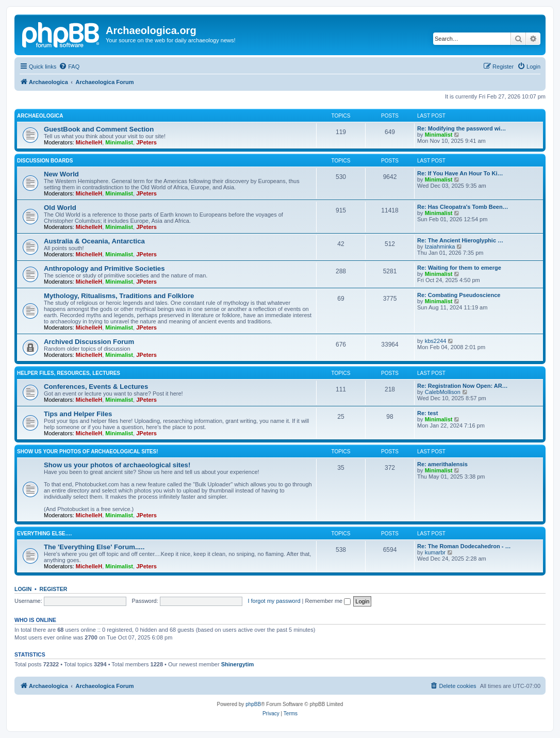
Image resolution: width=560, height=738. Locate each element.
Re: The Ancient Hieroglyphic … (460, 240)
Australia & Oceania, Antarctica (94, 241)
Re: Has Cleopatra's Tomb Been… (463, 207)
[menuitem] (69, 67)
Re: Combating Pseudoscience (459, 295)
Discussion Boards (45, 161)
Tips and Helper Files (78, 414)
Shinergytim (238, 664)
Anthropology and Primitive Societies (104, 268)
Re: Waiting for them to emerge (459, 268)
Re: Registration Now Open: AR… (463, 386)
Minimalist (119, 142)
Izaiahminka (440, 247)
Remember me (328, 601)
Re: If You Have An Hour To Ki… (460, 173)
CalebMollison (443, 392)
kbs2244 (436, 341)
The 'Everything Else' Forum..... (94, 547)
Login (23, 589)
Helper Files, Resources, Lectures (69, 373)
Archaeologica (40, 116)
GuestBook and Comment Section (99, 129)
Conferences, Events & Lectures (96, 387)
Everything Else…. (44, 534)
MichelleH (89, 142)
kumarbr (435, 552)
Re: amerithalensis (442, 464)
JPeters (146, 142)
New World (61, 174)
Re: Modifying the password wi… (462, 128)
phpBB (253, 704)
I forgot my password (274, 601)
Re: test (427, 413)
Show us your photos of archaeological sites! (88, 452)
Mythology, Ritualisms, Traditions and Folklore (119, 296)
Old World (60, 208)
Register (54, 589)
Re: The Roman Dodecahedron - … (464, 546)
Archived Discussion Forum (89, 342)
